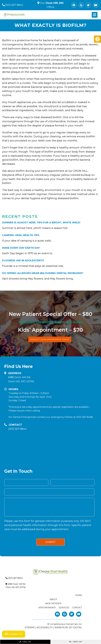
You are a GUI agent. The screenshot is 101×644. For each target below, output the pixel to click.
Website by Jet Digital (68, 627)
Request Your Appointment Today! (50, 339)
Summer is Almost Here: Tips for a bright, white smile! (41, 222)
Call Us (25, 642)
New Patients (53, 603)
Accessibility (45, 627)
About (53, 599)
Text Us (76, 642)
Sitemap (30, 627)
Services (64, 608)
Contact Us (14, 634)
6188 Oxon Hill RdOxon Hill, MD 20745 (21, 379)
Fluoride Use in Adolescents (23, 260)
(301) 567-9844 (14, 5)
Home (79, 595)
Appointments (47, 608)
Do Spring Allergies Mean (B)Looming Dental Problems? (43, 273)
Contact (77, 608)
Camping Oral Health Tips (21, 235)
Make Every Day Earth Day (21, 248)
